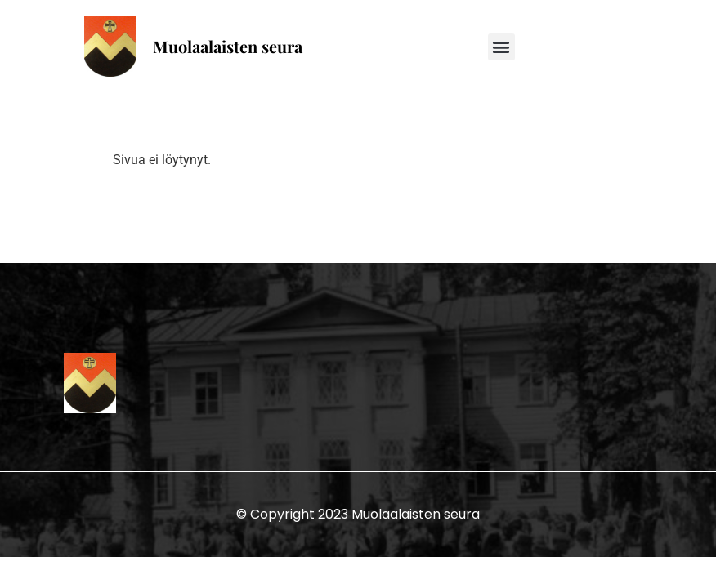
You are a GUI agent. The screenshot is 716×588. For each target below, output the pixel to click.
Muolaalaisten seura (228, 46)
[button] (501, 47)
